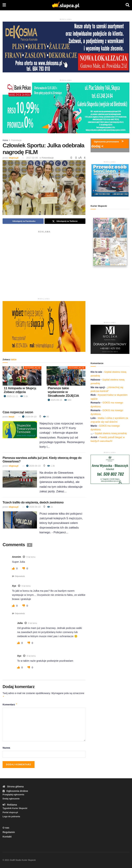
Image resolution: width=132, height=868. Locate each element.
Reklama (10, 805)
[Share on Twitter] (65, 221)
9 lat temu (31, 557)
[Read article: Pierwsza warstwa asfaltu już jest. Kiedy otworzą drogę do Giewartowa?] (20, 479)
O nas (6, 828)
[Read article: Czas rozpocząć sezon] (20, 430)
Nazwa (6, 748)
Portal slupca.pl (10, 812)
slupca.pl (13, 158)
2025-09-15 (55, 400)
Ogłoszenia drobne (15, 791)
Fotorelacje (16, 140)
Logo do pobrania (11, 817)
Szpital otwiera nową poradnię (111, 433)
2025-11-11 (11, 396)
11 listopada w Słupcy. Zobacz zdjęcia (20, 390)
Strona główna (13, 787)
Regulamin (9, 832)
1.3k (51, 466)
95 (46, 417)
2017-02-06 (32, 158)
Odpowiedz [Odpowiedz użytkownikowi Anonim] (20, 576)
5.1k (24, 396)
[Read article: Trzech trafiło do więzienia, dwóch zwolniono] (20, 520)
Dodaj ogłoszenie (11, 799)
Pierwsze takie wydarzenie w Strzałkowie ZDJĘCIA (63, 392)
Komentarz (10, 705)
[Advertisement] (44, 258)
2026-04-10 (29, 417)
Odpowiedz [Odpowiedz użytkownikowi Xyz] (20, 613)
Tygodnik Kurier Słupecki (15, 808)
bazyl (11, 417)
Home (5, 140)
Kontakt (7, 837)
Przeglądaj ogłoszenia (13, 795)
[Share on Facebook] (23, 221)
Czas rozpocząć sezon (18, 412)
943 (68, 400)
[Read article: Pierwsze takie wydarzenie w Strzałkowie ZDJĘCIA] (66, 376)
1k (50, 507)
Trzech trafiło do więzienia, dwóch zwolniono (33, 502)
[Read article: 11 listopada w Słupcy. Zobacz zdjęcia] (22, 376)
